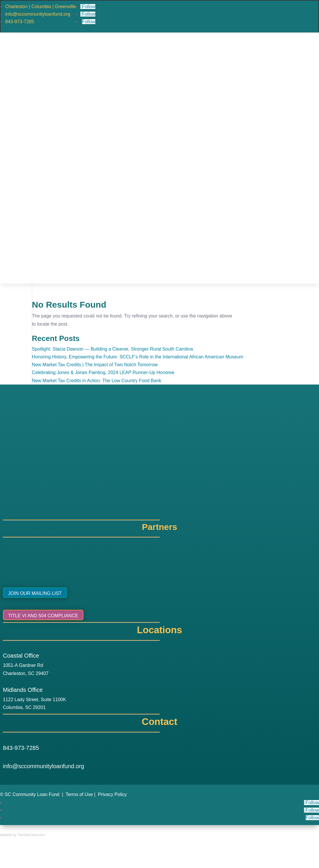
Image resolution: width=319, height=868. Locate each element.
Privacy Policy (112, 794)
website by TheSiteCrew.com (22, 835)
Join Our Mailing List (35, 593)
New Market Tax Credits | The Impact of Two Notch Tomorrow (95, 365)
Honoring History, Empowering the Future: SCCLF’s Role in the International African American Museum (138, 357)
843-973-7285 (20, 22)
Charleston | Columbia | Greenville (40, 7)
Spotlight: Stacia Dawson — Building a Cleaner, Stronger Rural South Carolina (112, 349)
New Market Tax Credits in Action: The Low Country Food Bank (97, 381)
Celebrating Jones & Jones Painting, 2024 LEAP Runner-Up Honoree (103, 372)
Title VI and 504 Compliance (43, 616)
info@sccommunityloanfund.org (38, 14)
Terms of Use (79, 794)
